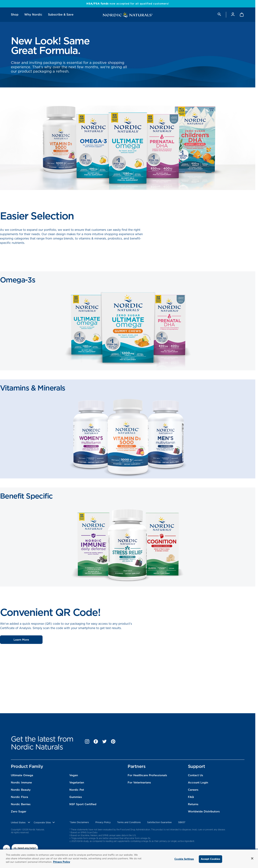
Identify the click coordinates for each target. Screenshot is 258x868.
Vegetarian (77, 783)
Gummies (76, 797)
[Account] (233, 15)
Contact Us (196, 775)
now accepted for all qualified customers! (128, 4)
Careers (193, 790)
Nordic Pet (77, 790)
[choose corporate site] (45, 823)
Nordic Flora (19, 797)
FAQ (191, 797)
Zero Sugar (19, 812)
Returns (193, 804)
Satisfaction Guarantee (159, 822)
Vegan (74, 775)
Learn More (21, 640)
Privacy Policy (103, 822)
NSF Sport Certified (83, 804)
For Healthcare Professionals (147, 775)
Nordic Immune (21, 783)
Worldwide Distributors (204, 812)
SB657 (182, 822)
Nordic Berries (21, 804)
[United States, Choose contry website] (21, 823)
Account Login (198, 783)
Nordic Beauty (21, 790)
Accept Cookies (210, 859)
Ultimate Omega (22, 775)
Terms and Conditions (129, 822)
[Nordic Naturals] (128, 15)
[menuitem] (15, 15)
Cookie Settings (184, 859)
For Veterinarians (139, 783)
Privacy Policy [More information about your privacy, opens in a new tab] (62, 862)
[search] (219, 15)
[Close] (252, 858)
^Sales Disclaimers (79, 822)
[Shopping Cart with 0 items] (242, 15)
